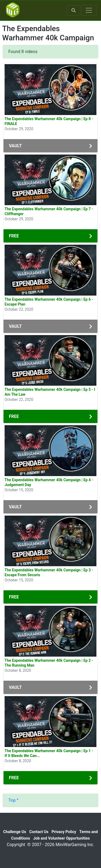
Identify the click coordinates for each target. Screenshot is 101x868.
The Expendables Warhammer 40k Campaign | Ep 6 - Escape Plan (49, 302)
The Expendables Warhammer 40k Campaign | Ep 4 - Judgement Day (49, 482)
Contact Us (39, 832)
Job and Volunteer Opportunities (61, 838)
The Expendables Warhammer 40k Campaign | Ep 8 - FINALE (49, 121)
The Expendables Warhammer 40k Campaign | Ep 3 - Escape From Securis (49, 572)
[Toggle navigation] (89, 10)
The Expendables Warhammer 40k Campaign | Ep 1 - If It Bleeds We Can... (49, 753)
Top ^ (13, 800)
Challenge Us (15, 832)
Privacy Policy (64, 832)
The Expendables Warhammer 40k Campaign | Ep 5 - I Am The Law (50, 392)
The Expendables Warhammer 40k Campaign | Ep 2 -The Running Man (49, 663)
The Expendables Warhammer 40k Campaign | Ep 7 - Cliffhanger (49, 211)
